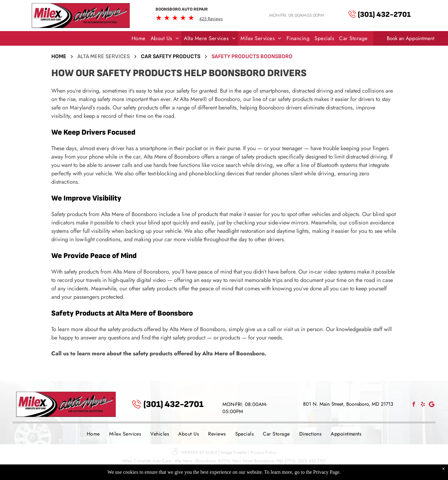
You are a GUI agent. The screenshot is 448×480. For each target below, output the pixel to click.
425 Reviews (211, 19)
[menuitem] (139, 39)
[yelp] (423, 405)
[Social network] (432, 405)
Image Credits (234, 452)
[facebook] (414, 405)
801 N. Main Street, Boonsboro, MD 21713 (348, 404)
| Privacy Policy (262, 452)
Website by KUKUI (199, 452)
